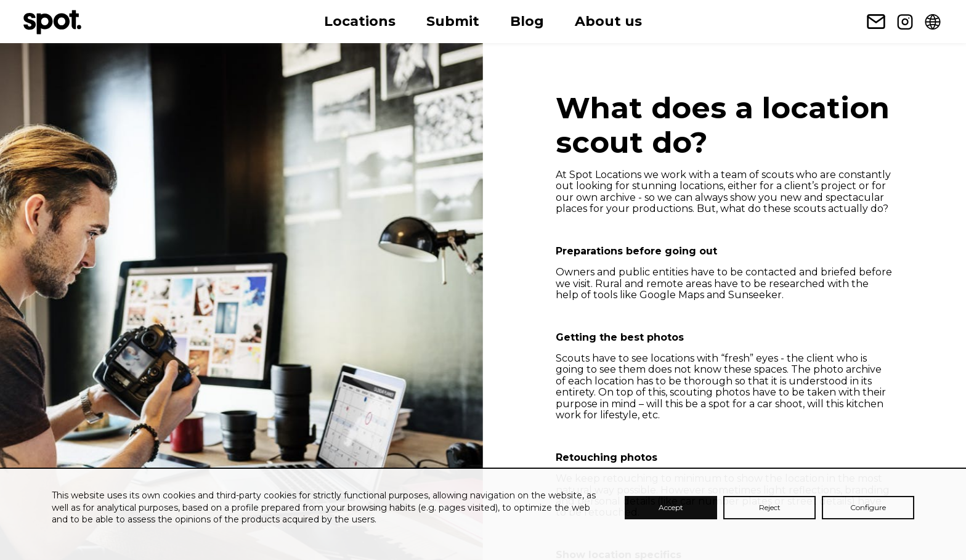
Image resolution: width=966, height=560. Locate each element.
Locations (360, 21)
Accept (671, 507)
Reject (770, 507)
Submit (453, 21)
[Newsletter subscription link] (876, 22)
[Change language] (933, 22)
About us (608, 21)
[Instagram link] (905, 22)
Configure (868, 507)
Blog (527, 21)
